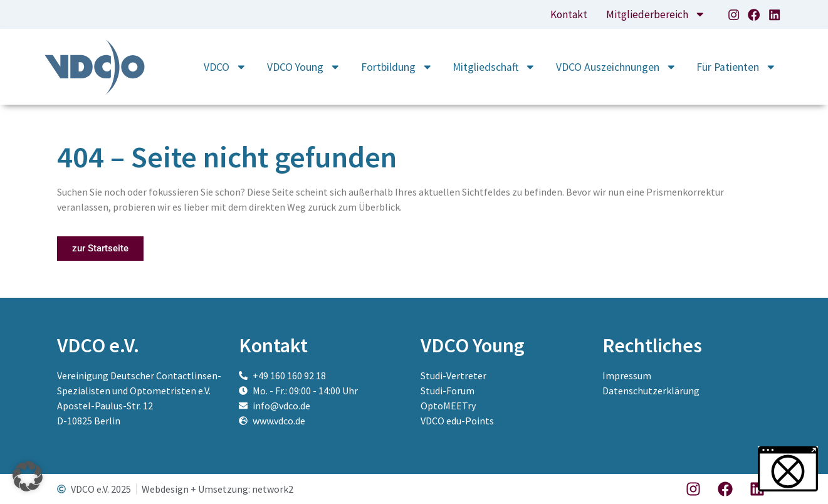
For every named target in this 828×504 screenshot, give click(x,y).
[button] (28, 476)
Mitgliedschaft (494, 67)
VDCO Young (304, 67)
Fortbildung (397, 67)
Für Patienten (736, 67)
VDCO (225, 67)
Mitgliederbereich (656, 14)
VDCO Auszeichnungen (616, 67)
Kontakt (567, 14)
